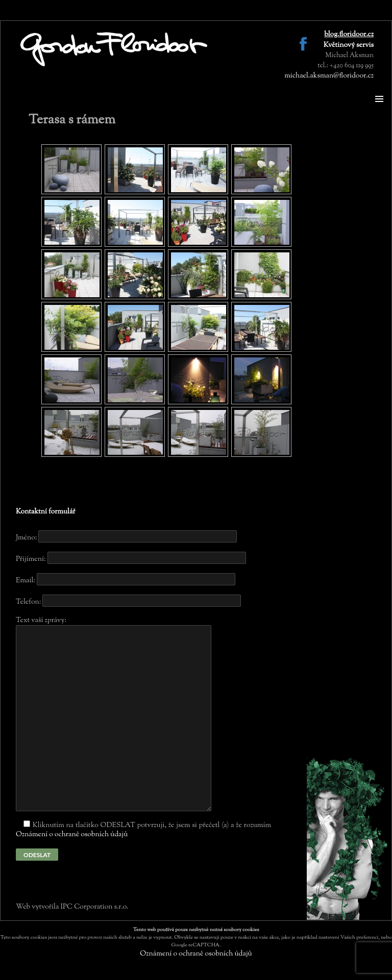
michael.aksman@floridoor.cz (329, 76)
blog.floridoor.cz (349, 35)
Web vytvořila (38, 907)
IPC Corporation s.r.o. (94, 907)
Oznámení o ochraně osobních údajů (72, 835)
